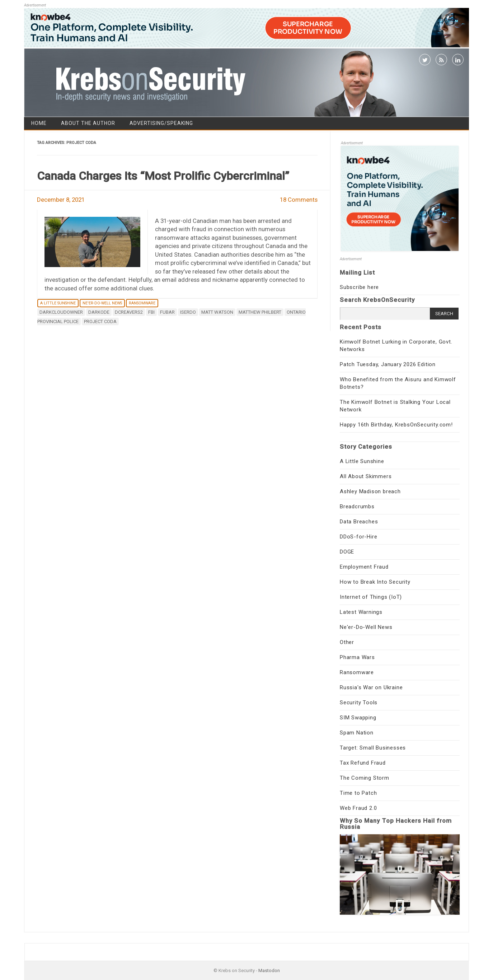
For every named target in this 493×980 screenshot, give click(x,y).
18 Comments (299, 200)
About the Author (88, 123)
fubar (167, 312)
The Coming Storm (365, 778)
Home (39, 123)
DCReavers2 (129, 312)
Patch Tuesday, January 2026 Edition (388, 364)
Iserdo (188, 312)
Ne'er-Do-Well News (102, 303)
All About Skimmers (366, 476)
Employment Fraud (364, 567)
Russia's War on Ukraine (371, 687)
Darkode (99, 312)
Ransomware (142, 303)
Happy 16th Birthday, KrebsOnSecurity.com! (396, 425)
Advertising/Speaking (161, 123)
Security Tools (359, 703)
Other (347, 642)
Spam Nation (357, 733)
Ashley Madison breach (370, 491)
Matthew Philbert (260, 312)
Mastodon (269, 970)
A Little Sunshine (58, 303)
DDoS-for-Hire (358, 537)
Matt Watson (217, 312)
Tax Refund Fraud (363, 763)
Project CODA (100, 321)
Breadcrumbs (357, 507)
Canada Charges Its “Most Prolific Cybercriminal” (163, 176)
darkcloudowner (61, 312)
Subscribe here (359, 287)
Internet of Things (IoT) (371, 597)
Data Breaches (359, 522)
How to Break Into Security (375, 582)
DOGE (347, 552)
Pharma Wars (357, 657)
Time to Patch (358, 793)
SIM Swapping (358, 718)
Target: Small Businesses (373, 748)
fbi (151, 312)
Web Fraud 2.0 (358, 808)
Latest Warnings (361, 612)
